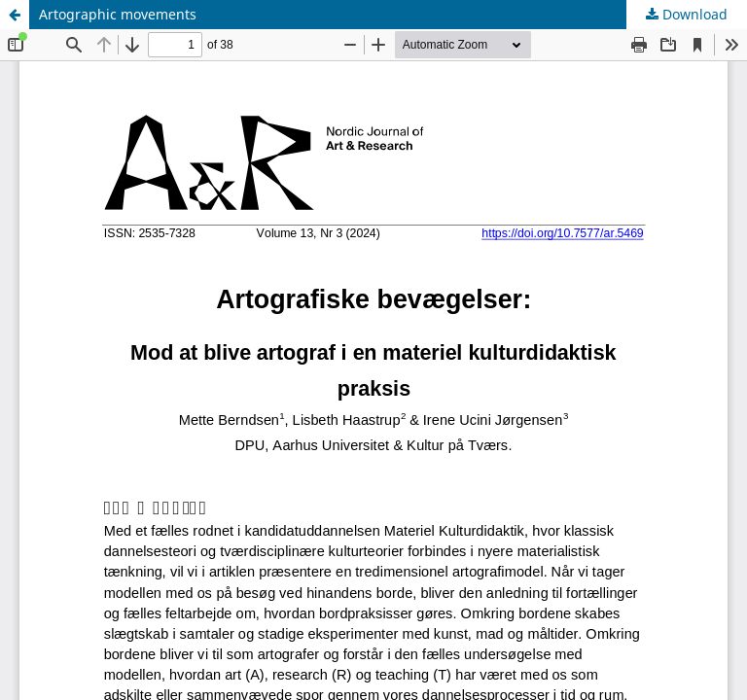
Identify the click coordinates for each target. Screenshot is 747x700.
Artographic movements (118, 14)
